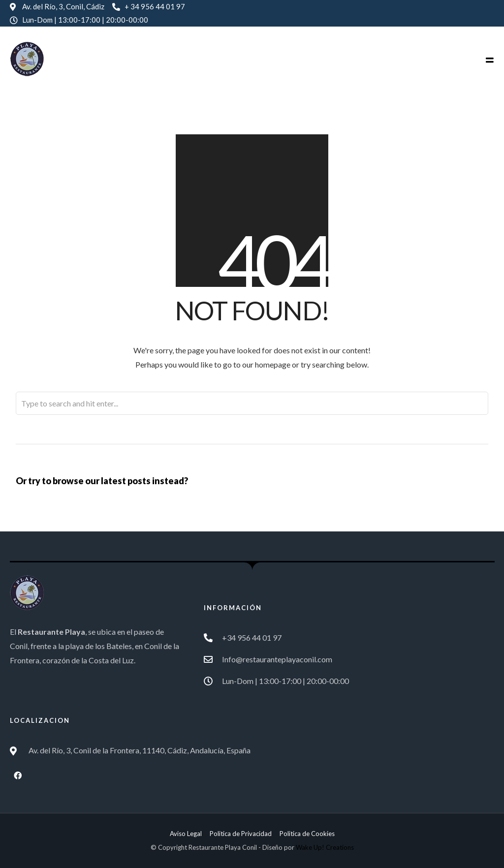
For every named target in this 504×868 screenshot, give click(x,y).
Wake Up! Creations (325, 847)
